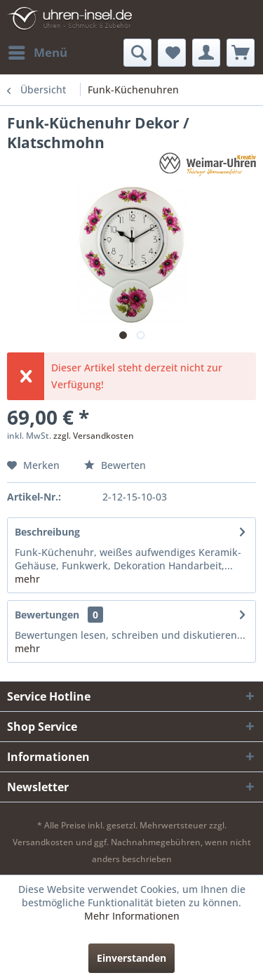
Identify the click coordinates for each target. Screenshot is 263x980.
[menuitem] (37, 53)
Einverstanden (131, 958)
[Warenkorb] (241, 53)
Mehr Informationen (132, 916)
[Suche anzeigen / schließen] (137, 53)
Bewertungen (47, 615)
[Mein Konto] (206, 53)
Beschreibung (47, 532)
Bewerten (115, 465)
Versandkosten (43, 842)
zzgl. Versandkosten (94, 436)
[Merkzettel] (172, 53)
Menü (38, 51)
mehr (27, 579)
